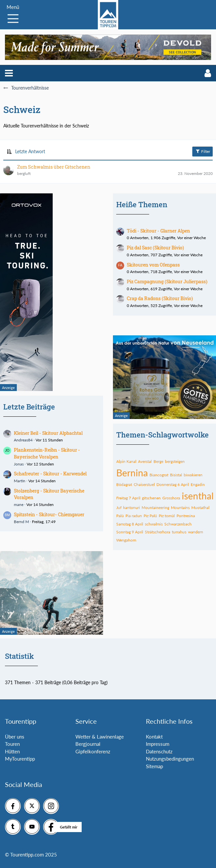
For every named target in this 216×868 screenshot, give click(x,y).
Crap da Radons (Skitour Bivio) (160, 298)
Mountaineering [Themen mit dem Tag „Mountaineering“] (155, 507)
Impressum (158, 744)
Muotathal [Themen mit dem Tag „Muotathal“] (200, 507)
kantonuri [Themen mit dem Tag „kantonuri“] (132, 507)
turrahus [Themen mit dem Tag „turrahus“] (179, 532)
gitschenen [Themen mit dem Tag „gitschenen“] (151, 498)
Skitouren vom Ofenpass (153, 265)
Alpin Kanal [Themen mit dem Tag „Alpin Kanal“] (126, 461)
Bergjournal (88, 744)
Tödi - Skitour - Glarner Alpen (158, 231)
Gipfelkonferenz (93, 751)
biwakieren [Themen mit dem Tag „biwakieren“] (193, 475)
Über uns (15, 737)
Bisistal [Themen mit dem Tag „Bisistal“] (176, 475)
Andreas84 (23, 440)
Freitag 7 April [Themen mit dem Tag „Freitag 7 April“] (128, 498)
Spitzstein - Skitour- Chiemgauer (49, 514)
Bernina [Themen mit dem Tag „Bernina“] (132, 473)
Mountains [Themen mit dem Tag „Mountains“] (180, 507)
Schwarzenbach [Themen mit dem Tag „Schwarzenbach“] (178, 524)
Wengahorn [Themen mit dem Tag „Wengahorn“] (126, 540)
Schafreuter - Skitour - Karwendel (50, 474)
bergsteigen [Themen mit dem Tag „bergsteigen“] (175, 461)
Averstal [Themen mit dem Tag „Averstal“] (145, 461)
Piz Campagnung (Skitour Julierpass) (167, 281)
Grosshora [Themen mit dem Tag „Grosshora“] (171, 498)
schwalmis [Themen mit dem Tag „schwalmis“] (154, 524)
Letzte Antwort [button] (30, 151)
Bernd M (21, 522)
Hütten (12, 751)
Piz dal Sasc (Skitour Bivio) (155, 248)
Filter (202, 151)
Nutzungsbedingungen (170, 759)
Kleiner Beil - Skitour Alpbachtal (48, 433)
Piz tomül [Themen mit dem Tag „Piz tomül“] (167, 516)
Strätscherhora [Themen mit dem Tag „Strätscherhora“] (158, 532)
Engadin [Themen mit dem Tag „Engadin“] (198, 484)
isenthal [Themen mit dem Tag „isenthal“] (198, 496)
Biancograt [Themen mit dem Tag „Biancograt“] (159, 475)
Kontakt (154, 737)
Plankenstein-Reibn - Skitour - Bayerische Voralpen (47, 453)
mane (19, 504)
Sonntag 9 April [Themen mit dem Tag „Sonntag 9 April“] (130, 532)
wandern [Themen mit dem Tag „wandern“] (196, 532)
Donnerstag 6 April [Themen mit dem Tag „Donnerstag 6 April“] (173, 484)
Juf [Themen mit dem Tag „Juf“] (119, 507)
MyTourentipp (20, 759)
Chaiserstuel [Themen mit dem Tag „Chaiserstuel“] (144, 484)
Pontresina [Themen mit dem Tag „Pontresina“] (186, 516)
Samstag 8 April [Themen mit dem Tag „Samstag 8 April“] (130, 524)
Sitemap (154, 766)
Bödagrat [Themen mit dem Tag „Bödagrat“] (124, 484)
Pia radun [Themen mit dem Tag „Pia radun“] (134, 516)
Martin (20, 481)
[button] (9, 73)
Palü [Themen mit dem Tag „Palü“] (120, 516)
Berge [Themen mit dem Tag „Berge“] (158, 461)
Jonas (19, 464)
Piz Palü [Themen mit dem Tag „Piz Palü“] (150, 516)
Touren (12, 744)
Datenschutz (159, 751)
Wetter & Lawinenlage (100, 737)
